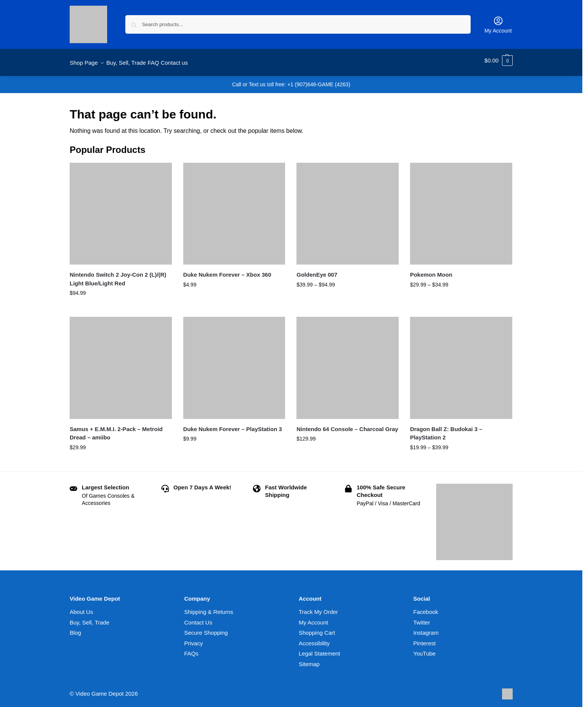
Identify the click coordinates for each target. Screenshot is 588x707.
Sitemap (309, 660)
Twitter (422, 618)
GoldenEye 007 (317, 270)
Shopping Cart (317, 628)
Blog (75, 628)
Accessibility (314, 639)
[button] (498, 61)
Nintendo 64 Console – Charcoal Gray (347, 425)
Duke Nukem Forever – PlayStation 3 (233, 425)
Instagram (426, 628)
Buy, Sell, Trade (90, 618)
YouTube (425, 649)
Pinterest (425, 639)
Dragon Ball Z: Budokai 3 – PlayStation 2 (446, 429)
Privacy (194, 639)
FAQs (192, 649)
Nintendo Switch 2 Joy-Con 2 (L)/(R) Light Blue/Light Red (118, 275)
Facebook (426, 608)
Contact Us (198, 618)
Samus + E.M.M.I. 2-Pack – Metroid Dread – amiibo (116, 429)
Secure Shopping (206, 628)
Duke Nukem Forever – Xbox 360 (227, 270)
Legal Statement (319, 649)
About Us (81, 608)
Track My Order (318, 608)
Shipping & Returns (209, 608)
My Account (498, 25)
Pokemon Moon (431, 270)
